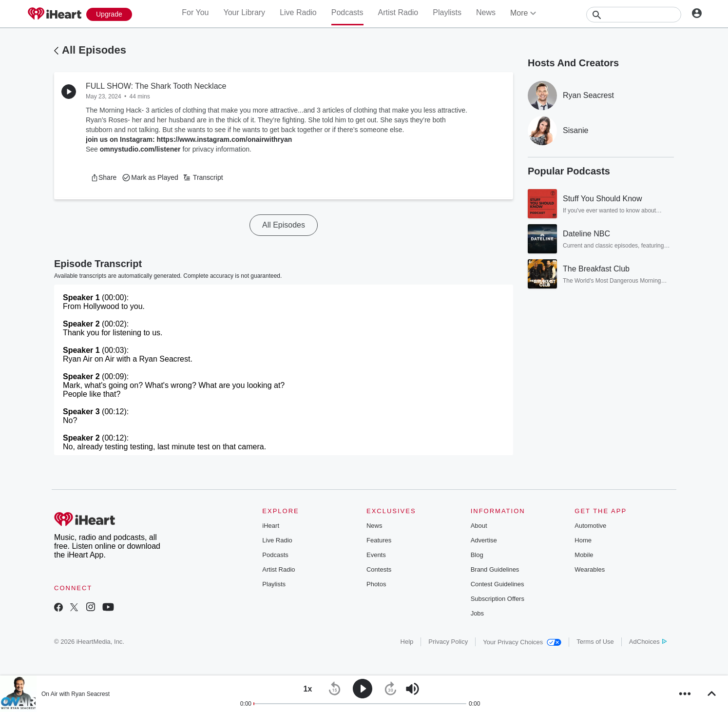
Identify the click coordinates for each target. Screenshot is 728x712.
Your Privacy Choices (522, 642)
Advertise (484, 540)
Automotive (590, 526)
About (479, 526)
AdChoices (648, 642)
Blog (477, 555)
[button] (104, 177)
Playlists (447, 12)
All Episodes (94, 50)
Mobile (584, 555)
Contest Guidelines (498, 584)
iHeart (271, 526)
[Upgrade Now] (109, 14)
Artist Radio (398, 12)
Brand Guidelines (495, 569)
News (486, 12)
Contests (379, 569)
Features (379, 540)
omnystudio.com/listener (140, 149)
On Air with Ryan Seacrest (76, 694)
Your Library (244, 12)
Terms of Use (595, 642)
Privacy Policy (448, 642)
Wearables (590, 569)
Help (407, 642)
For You (195, 12)
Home (583, 540)
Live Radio (298, 12)
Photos (376, 584)
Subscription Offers (498, 599)
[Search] (634, 15)
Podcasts (347, 12)
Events (376, 555)
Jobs (477, 613)
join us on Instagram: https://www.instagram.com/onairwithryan (189, 139)
